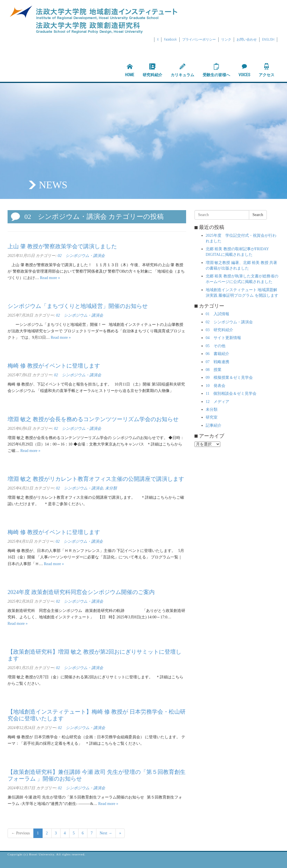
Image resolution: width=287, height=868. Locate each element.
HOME (130, 70)
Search (258, 215)
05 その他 (216, 346)
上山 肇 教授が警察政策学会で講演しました (62, 246)
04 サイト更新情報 (223, 338)
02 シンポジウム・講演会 (81, 256)
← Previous (21, 833)
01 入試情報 (217, 314)
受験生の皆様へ (216, 70)
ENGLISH (268, 40)
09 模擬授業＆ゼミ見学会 (229, 378)
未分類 (111, 488)
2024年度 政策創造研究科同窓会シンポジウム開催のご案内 (81, 592)
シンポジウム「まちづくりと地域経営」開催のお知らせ (78, 306)
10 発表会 (216, 386)
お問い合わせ (247, 40)
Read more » (50, 278)
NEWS (53, 185)
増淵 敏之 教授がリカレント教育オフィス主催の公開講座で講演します (96, 479)
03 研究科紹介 (219, 330)
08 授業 (214, 370)
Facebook (170, 40)
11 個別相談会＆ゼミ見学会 (231, 394)
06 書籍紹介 (217, 354)
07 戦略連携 (217, 362)
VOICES (244, 70)
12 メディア (217, 402)
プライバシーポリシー (199, 40)
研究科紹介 (152, 70)
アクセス (267, 70)
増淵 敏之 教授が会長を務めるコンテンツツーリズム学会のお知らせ (93, 419)
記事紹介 (214, 425)
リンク (226, 40)
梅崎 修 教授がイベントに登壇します (54, 366)
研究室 (212, 417)
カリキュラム (182, 70)
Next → (106, 833)
